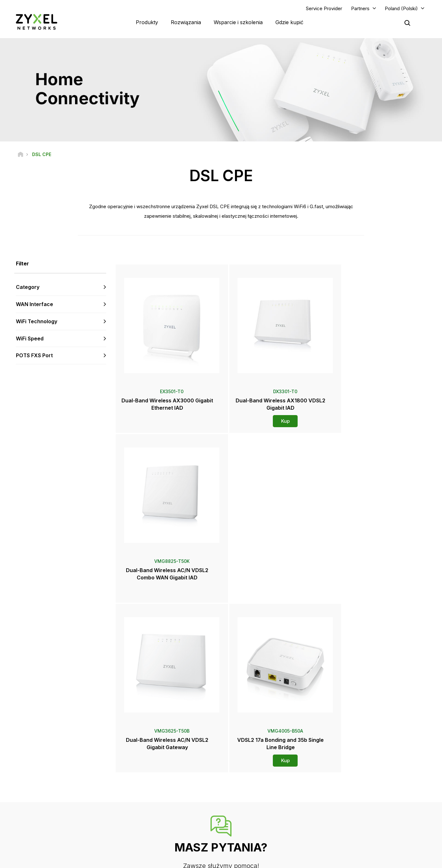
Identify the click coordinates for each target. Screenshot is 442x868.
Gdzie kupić (289, 22)
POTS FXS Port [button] (34, 356)
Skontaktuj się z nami (221, 712)
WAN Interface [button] (35, 304)
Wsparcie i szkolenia (238, 22)
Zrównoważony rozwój (365, 817)
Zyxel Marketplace (256, 759)
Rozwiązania (186, 22)
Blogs (244, 827)
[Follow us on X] (64, 830)
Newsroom (252, 785)
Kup (272, 421)
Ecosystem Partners (362, 781)
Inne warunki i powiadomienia (161, 802)
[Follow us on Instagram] (79, 830)
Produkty (147, 22)
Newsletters (250, 817)
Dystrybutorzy (252, 770)
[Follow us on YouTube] (31, 830)
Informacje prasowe (257, 796)
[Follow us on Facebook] (15, 830)
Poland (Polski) (401, 8)
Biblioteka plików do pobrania (161, 781)
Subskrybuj (90, 791)
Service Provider (324, 8)
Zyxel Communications (365, 838)
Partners (360, 8)
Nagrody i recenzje (256, 806)
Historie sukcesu (359, 827)
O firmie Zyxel (357, 806)
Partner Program (359, 770)
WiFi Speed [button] (30, 338)
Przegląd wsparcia (151, 759)
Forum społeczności (152, 770)
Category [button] (28, 287)
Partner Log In (356, 759)
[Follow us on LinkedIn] (48, 830)
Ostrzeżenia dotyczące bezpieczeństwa (172, 791)
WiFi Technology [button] (37, 322)
